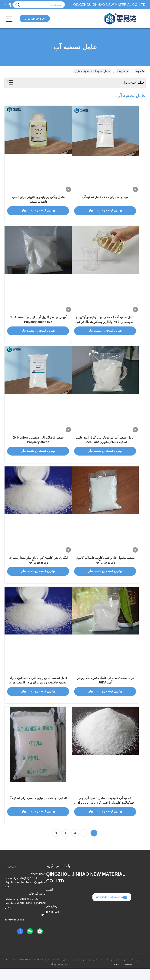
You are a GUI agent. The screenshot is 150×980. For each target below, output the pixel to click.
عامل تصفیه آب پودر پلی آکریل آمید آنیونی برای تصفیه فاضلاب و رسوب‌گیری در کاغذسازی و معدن (38, 692)
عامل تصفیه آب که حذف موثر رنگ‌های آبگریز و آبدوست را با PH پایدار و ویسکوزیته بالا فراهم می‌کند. (105, 325)
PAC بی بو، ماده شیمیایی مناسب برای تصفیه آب (38, 809)
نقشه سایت (117, 973)
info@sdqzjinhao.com (111, 908)
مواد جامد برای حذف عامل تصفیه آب (105, 199)
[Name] (18, 5)
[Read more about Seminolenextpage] (66, 844)
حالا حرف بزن (35, 18)
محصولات (123, 71)
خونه (140, 71)
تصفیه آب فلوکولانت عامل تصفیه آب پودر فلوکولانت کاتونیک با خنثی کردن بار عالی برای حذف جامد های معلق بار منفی (105, 814)
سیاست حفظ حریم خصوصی (133, 973)
